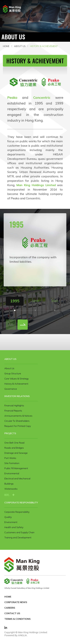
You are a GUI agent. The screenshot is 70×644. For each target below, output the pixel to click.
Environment (11, 522)
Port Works (10, 458)
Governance (11, 389)
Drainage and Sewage (16, 453)
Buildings (9, 484)
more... (7, 495)
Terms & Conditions (17, 619)
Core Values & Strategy (16, 379)
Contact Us (12, 613)
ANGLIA (22, 635)
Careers (10, 608)
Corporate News (16, 602)
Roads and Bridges (14, 448)
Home (6, 46)
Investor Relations (17, 396)
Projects (10, 433)
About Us (20, 46)
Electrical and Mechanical (17, 479)
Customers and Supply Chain (19, 532)
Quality (8, 517)
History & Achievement (44, 46)
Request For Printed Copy (18, 426)
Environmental (12, 473)
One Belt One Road (14, 443)
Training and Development (18, 537)
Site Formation (12, 463)
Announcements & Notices (18, 416)
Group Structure (13, 373)
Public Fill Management (16, 468)
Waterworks (11, 489)
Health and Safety (14, 527)
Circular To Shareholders (17, 421)
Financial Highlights (14, 405)
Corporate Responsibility (21, 502)
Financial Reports (13, 411)
